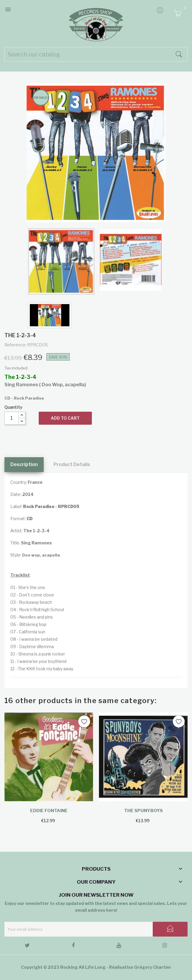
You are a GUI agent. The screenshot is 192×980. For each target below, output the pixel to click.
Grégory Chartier (153, 967)
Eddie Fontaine (49, 811)
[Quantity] (12, 418)
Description (24, 464)
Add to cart (65, 418)
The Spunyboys (143, 811)
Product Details (72, 464)
